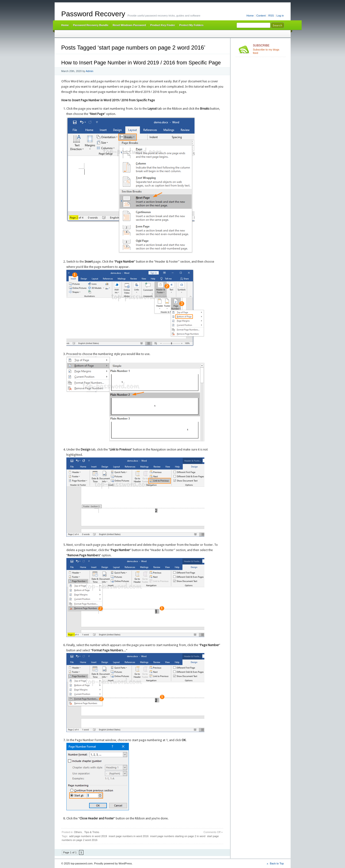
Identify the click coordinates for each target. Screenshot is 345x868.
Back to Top (277, 863)
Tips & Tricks (92, 832)
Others (78, 832)
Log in (280, 16)
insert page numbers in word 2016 (129, 836)
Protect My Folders (191, 25)
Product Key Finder (163, 25)
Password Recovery (93, 14)
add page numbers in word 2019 (88, 836)
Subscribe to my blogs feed (268, 49)
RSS (271, 16)
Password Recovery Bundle (91, 25)
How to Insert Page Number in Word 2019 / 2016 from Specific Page (141, 63)
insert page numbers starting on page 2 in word (178, 836)
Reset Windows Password (129, 25)
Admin (89, 71)
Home (250, 16)
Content (261, 16)
